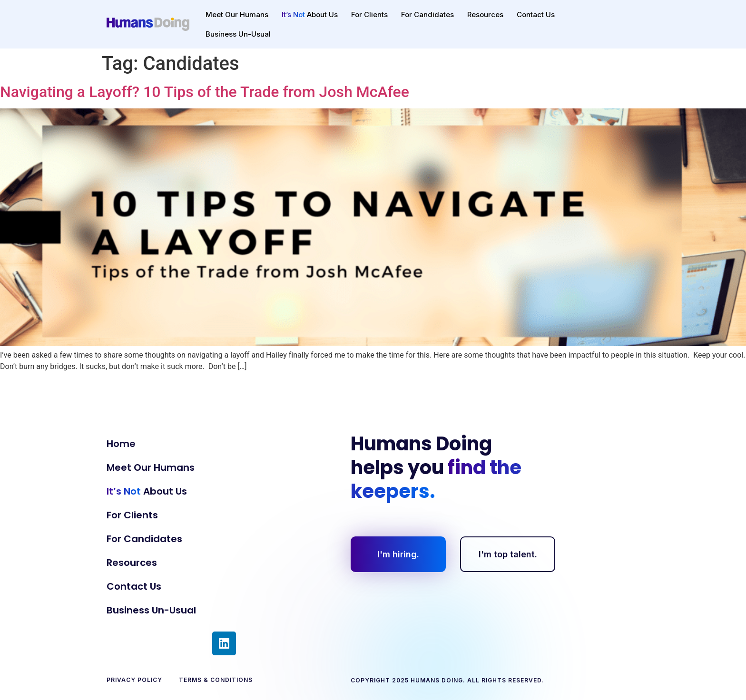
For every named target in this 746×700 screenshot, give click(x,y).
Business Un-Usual (238, 34)
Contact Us (536, 15)
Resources (485, 15)
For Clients (369, 15)
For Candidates (427, 15)
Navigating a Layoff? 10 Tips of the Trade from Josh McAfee (205, 92)
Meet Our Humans (237, 15)
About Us (310, 15)
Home (121, 444)
